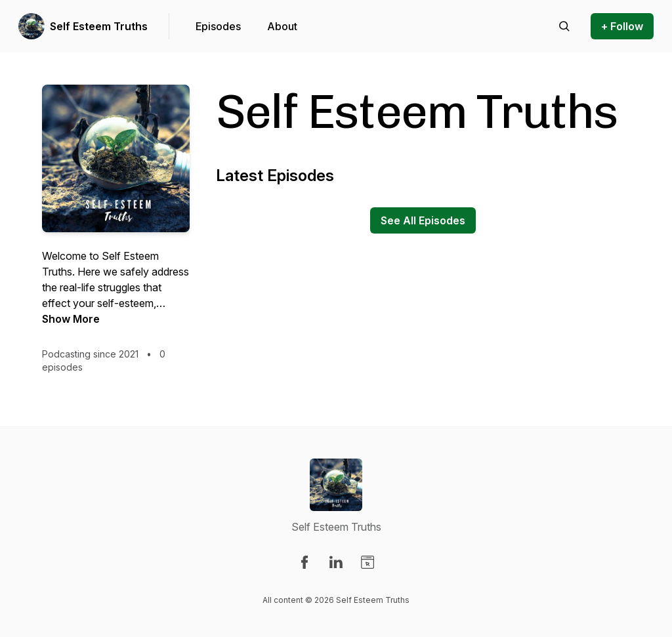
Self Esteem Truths (99, 26)
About (282, 26)
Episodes (218, 26)
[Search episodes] (564, 26)
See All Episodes (423, 220)
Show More (71, 319)
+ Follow (622, 26)
